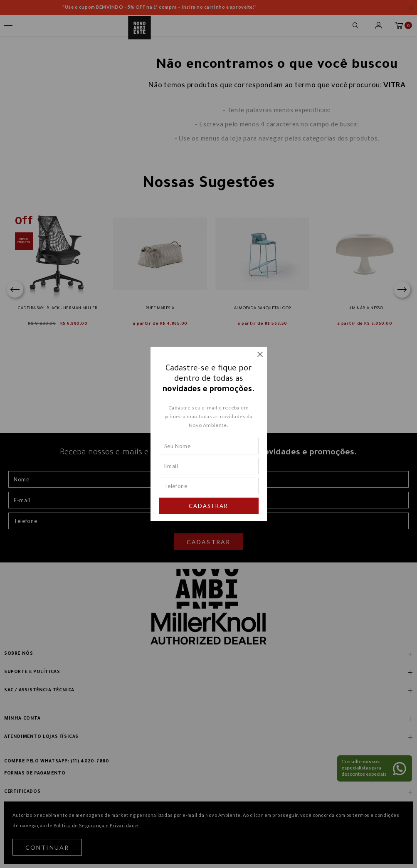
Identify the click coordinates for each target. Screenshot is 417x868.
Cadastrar (209, 506)
